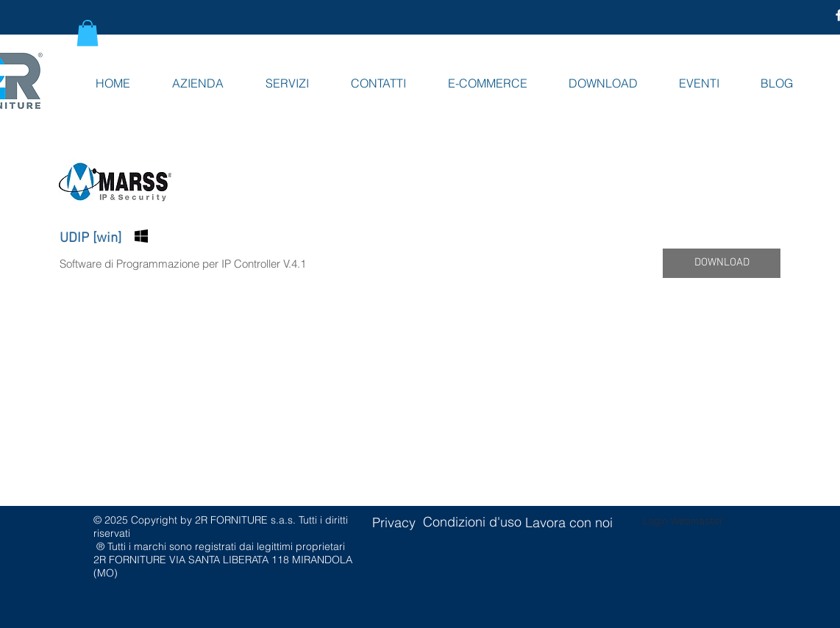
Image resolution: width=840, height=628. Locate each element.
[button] (88, 33)
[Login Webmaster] (683, 521)
